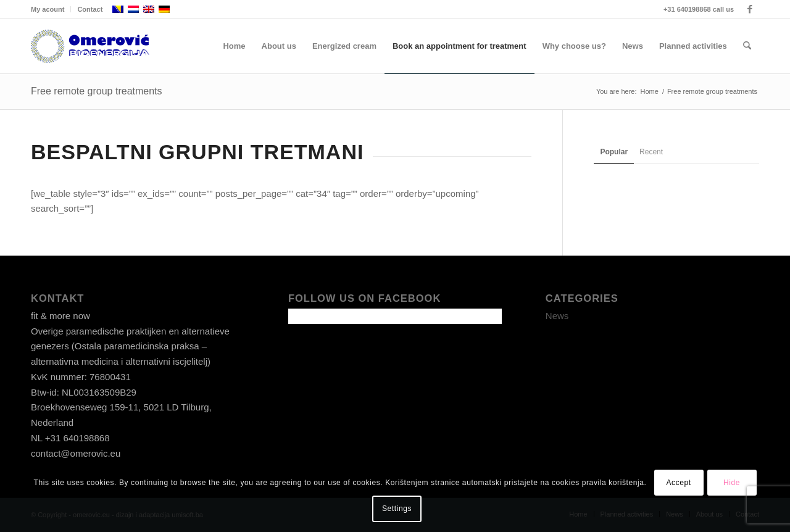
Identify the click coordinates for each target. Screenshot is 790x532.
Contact (90, 9)
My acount (48, 9)
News (557, 316)
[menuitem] (51, 9)
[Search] (747, 46)
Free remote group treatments (97, 91)
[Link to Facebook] (750, 9)
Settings (397, 509)
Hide (732, 483)
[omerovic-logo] (90, 46)
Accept (678, 483)
